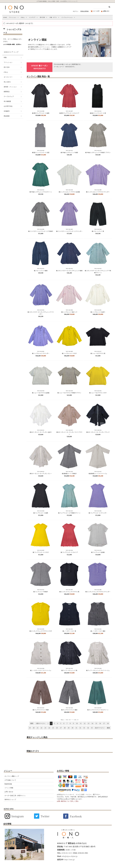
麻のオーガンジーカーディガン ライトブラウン (69, 433)
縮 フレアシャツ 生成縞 (98, 552)
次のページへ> (100, 728)
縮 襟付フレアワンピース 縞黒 (41, 113)
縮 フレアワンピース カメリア (69, 552)
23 (45, 728)
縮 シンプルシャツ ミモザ (69, 353)
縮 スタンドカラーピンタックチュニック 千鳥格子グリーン (98, 272)
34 (88, 728)
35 (92, 728)
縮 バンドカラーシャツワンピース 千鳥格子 (41, 231)
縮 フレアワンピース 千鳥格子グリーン (69, 513)
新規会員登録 (85, 11)
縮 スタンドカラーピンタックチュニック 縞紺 (69, 271)
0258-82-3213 (67, 853)
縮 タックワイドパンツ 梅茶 (41, 710)
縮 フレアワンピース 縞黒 (41, 513)
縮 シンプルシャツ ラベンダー (41, 353)
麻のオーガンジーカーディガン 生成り (41, 432)
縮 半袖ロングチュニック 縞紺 (69, 152)
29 (69, 728)
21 (38, 728)
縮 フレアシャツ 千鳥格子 (41, 592)
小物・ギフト (53, 17)
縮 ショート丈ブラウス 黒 (98, 353)
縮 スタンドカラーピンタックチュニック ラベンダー (41, 313)
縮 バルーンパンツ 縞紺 (41, 271)
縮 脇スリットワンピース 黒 (98, 113)
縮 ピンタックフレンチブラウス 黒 (69, 592)
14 (92, 723)
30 (72, 728)
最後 (108, 728)
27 (61, 728)
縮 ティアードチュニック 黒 (69, 670)
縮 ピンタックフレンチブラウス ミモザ (41, 631)
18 (108, 723)
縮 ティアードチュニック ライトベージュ (98, 670)
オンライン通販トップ (12, 776)
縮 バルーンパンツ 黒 (98, 231)
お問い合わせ (9, 792)
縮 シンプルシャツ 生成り (98, 312)
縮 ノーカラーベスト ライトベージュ (41, 670)
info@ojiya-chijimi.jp (69, 856)
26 (57, 728)
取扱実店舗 (8, 784)
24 (49, 728)
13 (89, 723)
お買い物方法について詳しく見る (68, 801)
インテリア (32, 17)
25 (53, 728)
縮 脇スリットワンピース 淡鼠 (41, 152)
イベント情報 (9, 788)
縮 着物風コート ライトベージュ (98, 474)
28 (65, 728)
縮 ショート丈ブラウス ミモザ (98, 393)
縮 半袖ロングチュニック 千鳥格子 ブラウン (98, 152)
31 (76, 728)
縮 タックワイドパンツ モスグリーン (98, 710)
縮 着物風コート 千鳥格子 (69, 474)
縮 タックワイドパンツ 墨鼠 (69, 710)
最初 (32, 723)
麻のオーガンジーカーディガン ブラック (98, 432)
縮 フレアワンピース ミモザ (41, 552)
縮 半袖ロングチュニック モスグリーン (41, 192)
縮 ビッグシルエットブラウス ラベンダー (98, 192)
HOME (5, 17)
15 (96, 723)
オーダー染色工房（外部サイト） (15, 796)
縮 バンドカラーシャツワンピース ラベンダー (69, 231)
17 (104, 723)
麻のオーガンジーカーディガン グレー (41, 474)
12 (85, 723)
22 (41, 728)
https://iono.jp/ (69, 860)
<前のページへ (40, 723)
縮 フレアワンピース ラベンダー (98, 513)
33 (84, 728)
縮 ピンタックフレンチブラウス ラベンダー (98, 592)
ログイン (76, 11)
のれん (23, 17)
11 (81, 723)
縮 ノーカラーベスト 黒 (69, 631)
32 (80, 728)
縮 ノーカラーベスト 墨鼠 (98, 631)
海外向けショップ (10, 799)
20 (34, 728)
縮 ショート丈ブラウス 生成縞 (41, 393)
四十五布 (42, 17)
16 (100, 723)
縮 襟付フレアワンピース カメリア (69, 113)
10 (77, 723)
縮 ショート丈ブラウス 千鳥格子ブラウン (69, 393)
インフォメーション (67, 17)
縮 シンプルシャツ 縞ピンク (69, 312)
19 (30, 728)
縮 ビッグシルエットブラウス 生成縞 (69, 192)
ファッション (13, 17)
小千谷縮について (10, 780)
